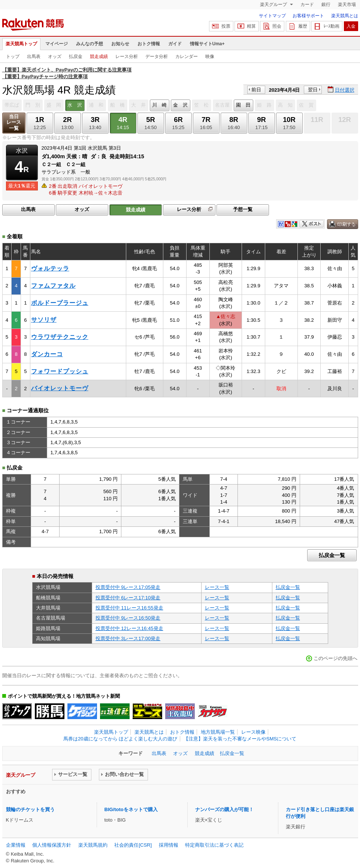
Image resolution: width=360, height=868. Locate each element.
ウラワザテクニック (60, 337)
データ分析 (157, 56)
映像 (210, 56)
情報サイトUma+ (207, 44)
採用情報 (169, 845)
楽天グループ (274, 4)
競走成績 (99, 56)
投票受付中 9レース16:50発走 (128, 618)
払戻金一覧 (332, 555)
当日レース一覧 (14, 123)
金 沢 (180, 105)
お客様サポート (308, 16)
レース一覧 (217, 587)
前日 (256, 90)
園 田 (243, 105)
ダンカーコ (47, 354)
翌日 (313, 90)
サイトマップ (272, 16)
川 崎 (159, 105)
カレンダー (187, 56)
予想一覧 (243, 209)
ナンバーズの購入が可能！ (224, 809)
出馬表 (34, 56)
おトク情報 (149, 44)
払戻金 (76, 56)
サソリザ (44, 320)
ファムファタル (53, 286)
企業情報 (16, 845)
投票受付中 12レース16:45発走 (129, 628)
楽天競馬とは (345, 16)
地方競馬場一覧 (218, 732)
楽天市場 (347, 4)
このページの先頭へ (335, 658)
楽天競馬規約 (93, 845)
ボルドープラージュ (60, 303)
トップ (13, 56)
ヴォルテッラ (50, 268)
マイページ (57, 44)
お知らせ (120, 44)
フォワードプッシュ (60, 371)
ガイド (175, 44)
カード (307, 4)
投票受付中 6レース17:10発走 (128, 598)
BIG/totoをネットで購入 (131, 809)
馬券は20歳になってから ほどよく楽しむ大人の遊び (120, 739)
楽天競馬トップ (21, 44)
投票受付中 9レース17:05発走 (128, 587)
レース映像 (253, 732)
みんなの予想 (90, 44)
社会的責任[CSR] (133, 845)
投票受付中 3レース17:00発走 (128, 638)
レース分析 (127, 56)
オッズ (55, 56)
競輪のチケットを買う (30, 809)
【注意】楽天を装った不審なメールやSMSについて (240, 739)
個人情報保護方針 (52, 845)
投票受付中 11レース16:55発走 (129, 608)
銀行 (326, 4)
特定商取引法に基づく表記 (214, 845)
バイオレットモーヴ (60, 388)
